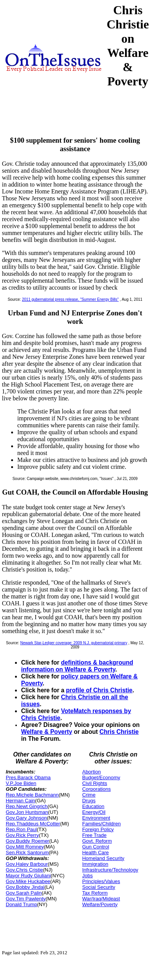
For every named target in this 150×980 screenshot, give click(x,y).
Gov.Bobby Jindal (25, 887)
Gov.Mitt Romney (25, 847)
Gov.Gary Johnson (26, 818)
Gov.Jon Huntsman (27, 812)
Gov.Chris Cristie (24, 870)
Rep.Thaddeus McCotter (33, 824)
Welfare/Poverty (100, 904)
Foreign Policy (98, 829)
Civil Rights (95, 783)
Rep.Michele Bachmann (32, 795)
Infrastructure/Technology (110, 870)
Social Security (99, 887)
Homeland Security (103, 858)
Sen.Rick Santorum (27, 852)
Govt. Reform (97, 841)
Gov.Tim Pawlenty (26, 899)
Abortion (91, 772)
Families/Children (101, 824)
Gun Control (96, 847)
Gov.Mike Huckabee (28, 881)
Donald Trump (21, 904)
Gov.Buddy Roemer (27, 841)
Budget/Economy (101, 777)
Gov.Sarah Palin (24, 893)
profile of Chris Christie (99, 690)
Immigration (95, 864)
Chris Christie (119, 732)
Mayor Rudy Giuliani (28, 876)
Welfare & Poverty (47, 732)
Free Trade (94, 835)
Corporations (96, 789)
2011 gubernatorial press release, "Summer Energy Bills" (70, 299)
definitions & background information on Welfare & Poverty (77, 666)
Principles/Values (101, 881)
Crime (89, 795)
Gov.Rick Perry (22, 835)
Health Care (95, 852)
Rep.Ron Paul (21, 829)
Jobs (87, 876)
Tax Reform (95, 893)
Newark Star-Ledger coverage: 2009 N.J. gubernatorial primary (74, 643)
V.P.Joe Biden (21, 783)
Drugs (89, 801)
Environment (96, 818)
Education (93, 806)
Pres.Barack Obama (28, 777)
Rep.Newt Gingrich (27, 806)
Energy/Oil (94, 812)
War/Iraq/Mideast (101, 899)
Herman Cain (21, 801)
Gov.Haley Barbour (27, 864)
